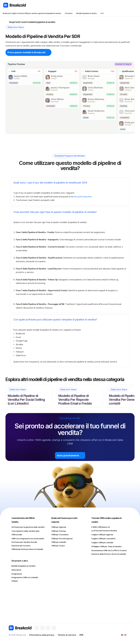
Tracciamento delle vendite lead (25, 531)
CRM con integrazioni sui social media (28, 539)
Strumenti (69, 13)
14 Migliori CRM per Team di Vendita (106, 546)
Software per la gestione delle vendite (28, 527)
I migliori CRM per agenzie (102, 535)
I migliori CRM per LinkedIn (102, 542)
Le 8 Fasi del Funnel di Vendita (104, 531)
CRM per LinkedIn (59, 542)
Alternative (16, 570)
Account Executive (83, 197)
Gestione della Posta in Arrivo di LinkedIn (109, 554)
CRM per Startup (59, 531)
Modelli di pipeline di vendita (86, 13)
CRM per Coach (58, 546)
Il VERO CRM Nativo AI (100, 527)
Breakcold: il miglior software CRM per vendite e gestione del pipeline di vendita (32, 13)
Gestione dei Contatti (21, 546)
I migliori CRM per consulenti (103, 539)
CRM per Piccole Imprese (62, 539)
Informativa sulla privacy (42, 635)
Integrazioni (17, 574)
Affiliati (15, 581)
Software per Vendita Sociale (24, 542)
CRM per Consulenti (60, 535)
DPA (81, 635)
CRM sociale (17, 535)
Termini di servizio (67, 635)
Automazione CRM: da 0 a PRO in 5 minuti (109, 550)
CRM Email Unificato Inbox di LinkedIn (27, 549)
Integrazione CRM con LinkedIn (25, 577)
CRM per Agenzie (59, 527)
